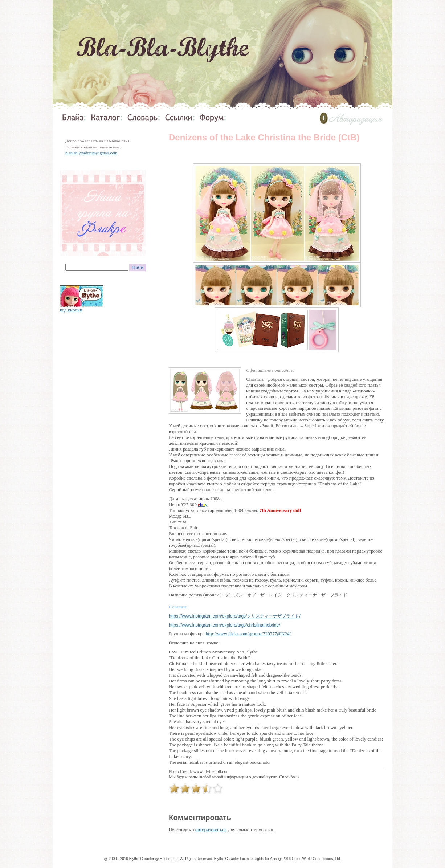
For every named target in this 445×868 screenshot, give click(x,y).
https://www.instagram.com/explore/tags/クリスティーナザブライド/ (235, 616)
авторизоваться (211, 830)
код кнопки (71, 310)
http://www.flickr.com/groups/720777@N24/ (248, 634)
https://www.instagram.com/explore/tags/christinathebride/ (224, 625)
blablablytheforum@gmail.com (91, 153)
